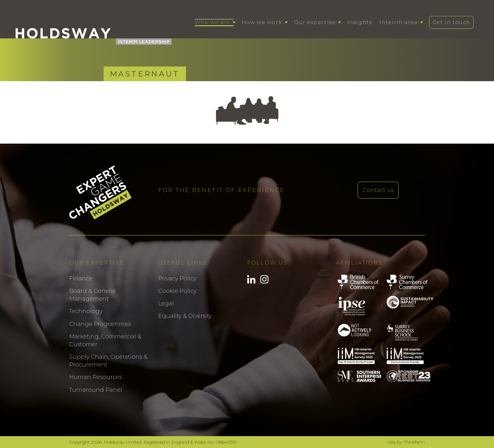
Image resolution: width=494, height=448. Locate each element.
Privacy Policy (177, 278)
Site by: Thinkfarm (406, 442)
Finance (81, 278)
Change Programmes (100, 324)
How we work (262, 22)
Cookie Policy (177, 291)
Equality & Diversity (185, 316)
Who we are (212, 22)
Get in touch (451, 22)
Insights (360, 22)
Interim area (398, 22)
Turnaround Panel (96, 390)
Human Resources (95, 377)
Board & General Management (93, 295)
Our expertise (315, 22)
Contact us (378, 190)
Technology (86, 311)
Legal (166, 303)
